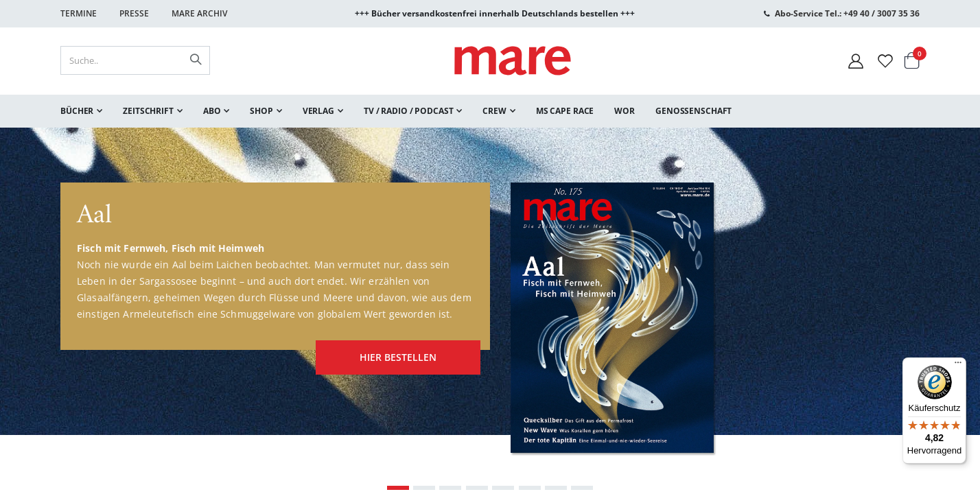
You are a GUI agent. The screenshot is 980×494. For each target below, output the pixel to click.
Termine (79, 13)
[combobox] (135, 60)
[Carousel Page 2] (424, 488)
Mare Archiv (199, 13)
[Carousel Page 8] (582, 488)
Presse (134, 13)
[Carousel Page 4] (477, 488)
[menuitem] (81, 111)
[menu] (490, 111)
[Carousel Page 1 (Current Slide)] (398, 488)
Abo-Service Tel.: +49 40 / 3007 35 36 (847, 13)
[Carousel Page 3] (450, 488)
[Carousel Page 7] (556, 488)
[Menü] (958, 361)
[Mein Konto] (856, 61)
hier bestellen (391, 354)
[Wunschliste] (885, 61)
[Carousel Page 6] (530, 488)
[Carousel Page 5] (503, 488)
